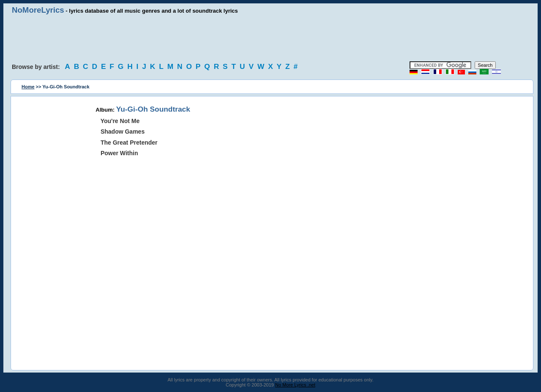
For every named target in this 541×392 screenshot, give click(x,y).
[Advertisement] (270, 38)
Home (28, 87)
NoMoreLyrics (38, 10)
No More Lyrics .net (295, 385)
